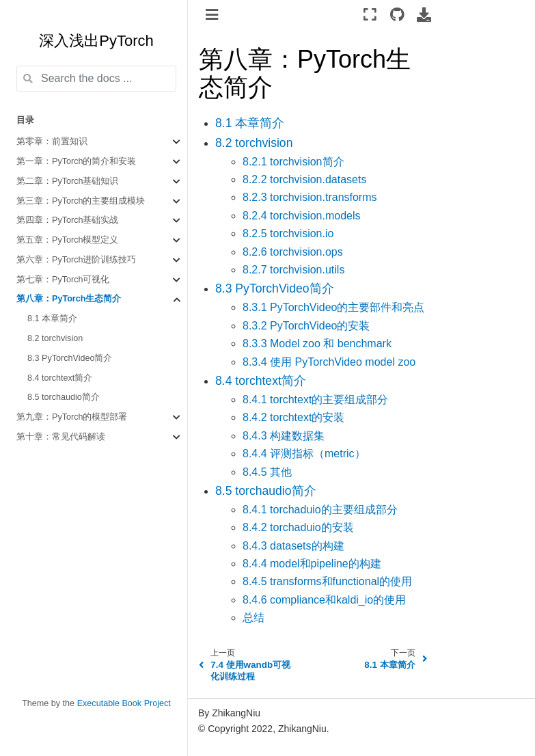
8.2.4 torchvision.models (302, 216)
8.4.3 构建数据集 (284, 436)
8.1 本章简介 (52, 319)
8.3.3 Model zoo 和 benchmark (317, 343)
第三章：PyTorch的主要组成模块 (81, 201)
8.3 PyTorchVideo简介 (70, 358)
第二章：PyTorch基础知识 (68, 181)
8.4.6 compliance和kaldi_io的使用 (324, 600)
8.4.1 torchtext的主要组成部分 (315, 400)
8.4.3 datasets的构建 (293, 546)
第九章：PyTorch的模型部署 (72, 417)
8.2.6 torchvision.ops (293, 252)
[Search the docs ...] (96, 79)
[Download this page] (424, 14)
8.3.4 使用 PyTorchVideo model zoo (329, 362)
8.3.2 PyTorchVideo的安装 (306, 326)
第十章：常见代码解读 (61, 437)
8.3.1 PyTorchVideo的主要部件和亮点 (333, 307)
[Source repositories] (397, 14)
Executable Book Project (124, 703)
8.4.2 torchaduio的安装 (298, 527)
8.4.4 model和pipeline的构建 (312, 564)
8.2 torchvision (55, 338)
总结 (253, 618)
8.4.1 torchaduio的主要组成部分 (320, 510)
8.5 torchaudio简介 (64, 397)
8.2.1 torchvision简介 (293, 162)
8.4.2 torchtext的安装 (293, 417)
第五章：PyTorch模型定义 (68, 240)
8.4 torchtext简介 (60, 378)
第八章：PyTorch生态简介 (69, 299)
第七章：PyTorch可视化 (63, 280)
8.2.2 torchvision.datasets (304, 179)
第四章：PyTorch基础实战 (68, 220)
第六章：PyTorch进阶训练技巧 (77, 260)
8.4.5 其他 (267, 472)
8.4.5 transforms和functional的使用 (327, 581)
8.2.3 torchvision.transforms (310, 197)
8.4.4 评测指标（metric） (304, 454)
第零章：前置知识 (52, 141)
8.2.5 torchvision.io (288, 233)
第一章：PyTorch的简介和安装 (77, 161)
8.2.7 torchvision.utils (293, 270)
